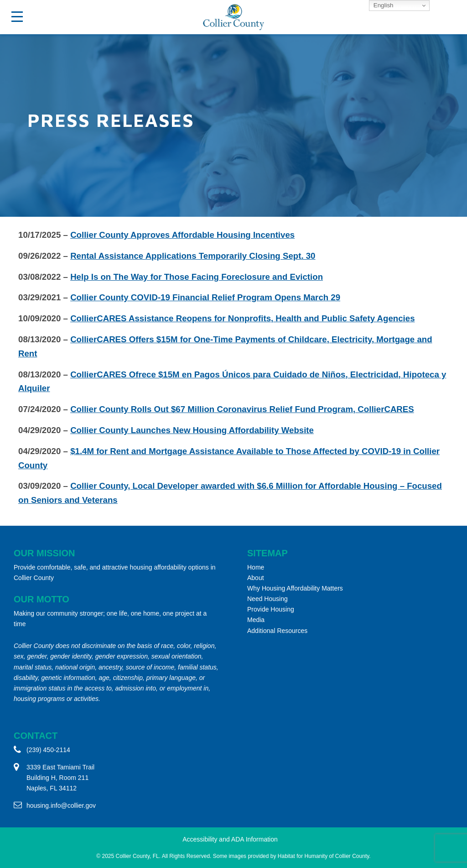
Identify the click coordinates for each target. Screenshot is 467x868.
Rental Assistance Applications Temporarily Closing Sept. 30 (193, 256)
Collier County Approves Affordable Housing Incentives (182, 235)
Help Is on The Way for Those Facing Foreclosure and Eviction (197, 277)
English (382, 5)
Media (256, 620)
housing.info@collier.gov (61, 805)
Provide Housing (271, 609)
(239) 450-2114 (48, 750)
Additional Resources (277, 631)
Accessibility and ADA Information (230, 839)
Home (256, 567)
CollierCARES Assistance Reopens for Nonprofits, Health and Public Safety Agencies (242, 318)
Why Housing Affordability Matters (295, 588)
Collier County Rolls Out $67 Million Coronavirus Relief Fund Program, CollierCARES (242, 409)
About (256, 578)
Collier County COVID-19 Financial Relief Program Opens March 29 (205, 297)
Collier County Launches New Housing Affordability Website (192, 430)
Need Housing (267, 599)
